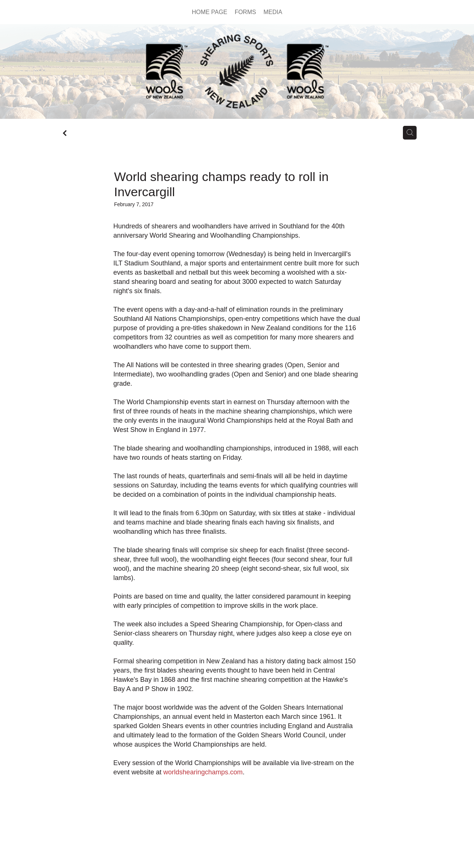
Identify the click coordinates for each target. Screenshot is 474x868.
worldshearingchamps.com (203, 772)
